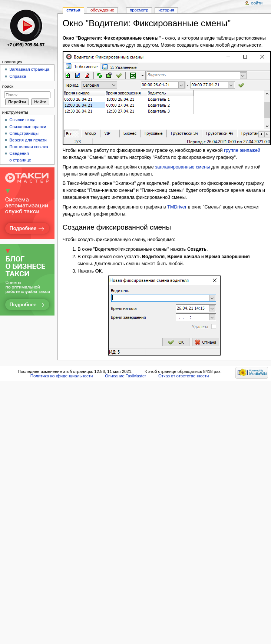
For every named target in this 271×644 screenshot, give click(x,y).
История (166, 10)
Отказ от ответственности (184, 376)
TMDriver (177, 207)
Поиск (8, 86)
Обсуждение (102, 10)
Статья (73, 10)
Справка (18, 76)
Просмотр (139, 10)
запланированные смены (182, 167)
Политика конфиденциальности (62, 376)
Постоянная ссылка (29, 147)
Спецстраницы (24, 133)
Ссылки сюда (22, 120)
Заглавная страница (29, 69)
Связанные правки (28, 127)
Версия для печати (28, 140)
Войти (257, 3)
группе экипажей (242, 150)
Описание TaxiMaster (125, 376)
